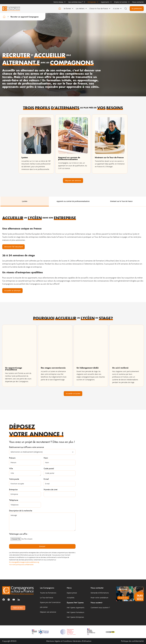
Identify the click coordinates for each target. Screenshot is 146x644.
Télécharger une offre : (19, 534)
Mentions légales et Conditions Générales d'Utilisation (69, 641)
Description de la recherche (21, 511)
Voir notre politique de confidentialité (21, 565)
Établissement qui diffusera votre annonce (27, 447)
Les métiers (81, 9)
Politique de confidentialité (132, 641)
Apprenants (106, 2)
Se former (68, 9)
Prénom (12, 458)
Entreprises (93, 2)
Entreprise (13, 490)
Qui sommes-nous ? (77, 2)
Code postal (49, 469)
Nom (46, 458)
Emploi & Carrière (122, 2)
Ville (11, 469)
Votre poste (14, 479)
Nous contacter (138, 2)
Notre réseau (59, 2)
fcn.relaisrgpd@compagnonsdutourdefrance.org (24, 562)
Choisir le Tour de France (100, 9)
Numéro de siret (51, 490)
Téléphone (14, 500)
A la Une (117, 9)
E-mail (46, 479)
